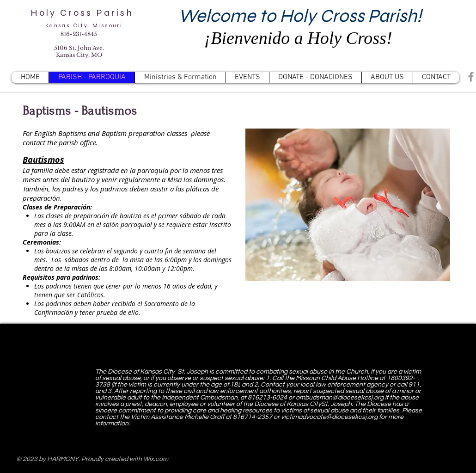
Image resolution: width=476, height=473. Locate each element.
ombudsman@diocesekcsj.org (340, 398)
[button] (180, 77)
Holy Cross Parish (84, 13)
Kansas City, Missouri (84, 25)
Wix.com (156, 459)
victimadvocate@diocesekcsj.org (329, 417)
